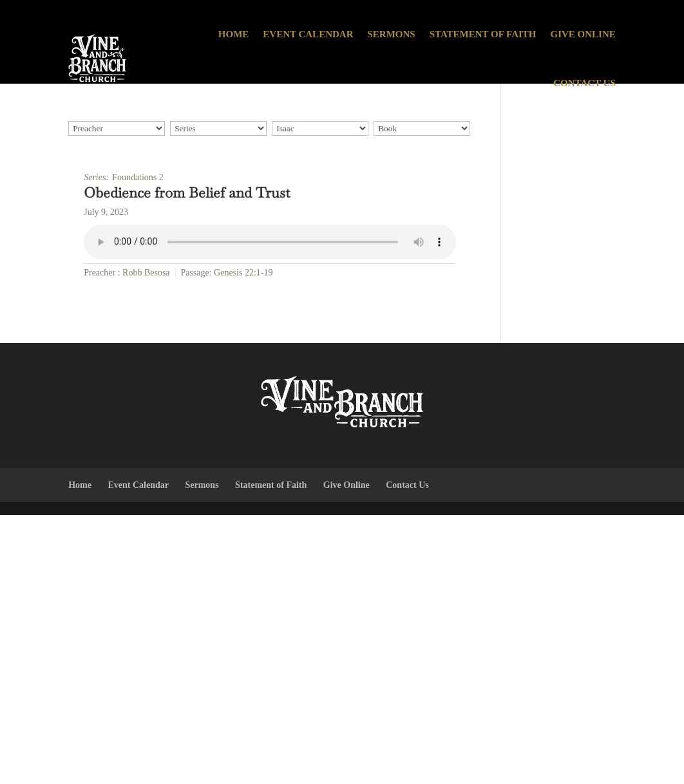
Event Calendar (308, 34)
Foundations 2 (138, 177)
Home (234, 34)
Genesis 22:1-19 (243, 273)
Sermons (391, 34)
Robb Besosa (146, 273)
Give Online (583, 34)
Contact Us (584, 83)
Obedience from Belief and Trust (187, 192)
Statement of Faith (483, 34)
